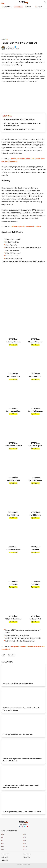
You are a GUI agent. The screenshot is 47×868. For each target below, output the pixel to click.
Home (3, 39)
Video (19, 7)
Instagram (22, 828)
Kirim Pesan (5, 857)
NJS (3, 843)
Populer (39, 7)
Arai (25, 834)
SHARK (3, 847)
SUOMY (26, 847)
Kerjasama (27, 857)
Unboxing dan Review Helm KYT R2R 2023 (19, 129)
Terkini (29, 7)
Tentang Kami (5, 854)
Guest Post (5, 860)
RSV (25, 843)
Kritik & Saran (27, 854)
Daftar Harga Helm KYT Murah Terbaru (26, 227)
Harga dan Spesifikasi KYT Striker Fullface (19, 120)
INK (3, 837)
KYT (4, 655)
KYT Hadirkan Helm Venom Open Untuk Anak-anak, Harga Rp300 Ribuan (23, 125)
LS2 (3, 840)
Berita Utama (7, 7)
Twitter (25, 828)
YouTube (27, 828)
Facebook (20, 828)
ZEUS (25, 850)
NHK (25, 840)
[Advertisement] (23, 23)
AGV (3, 834)
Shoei (3, 850)
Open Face (11, 655)
